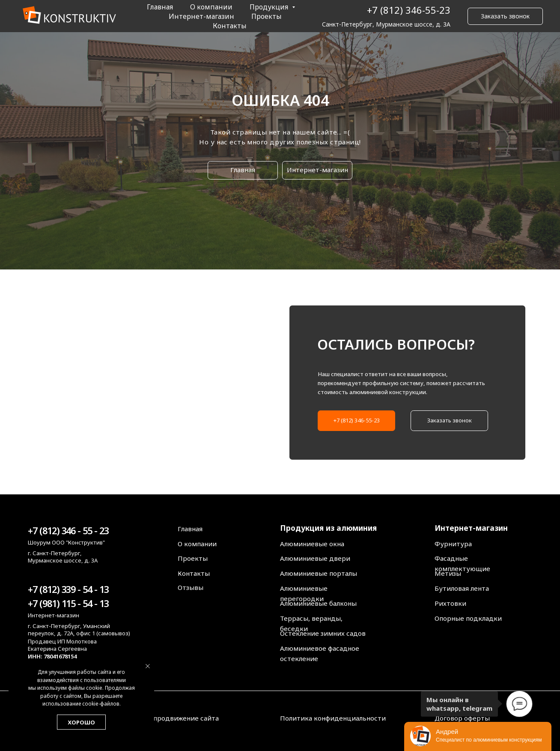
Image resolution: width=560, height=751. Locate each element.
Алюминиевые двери (315, 558)
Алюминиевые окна (312, 544)
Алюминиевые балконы (318, 603)
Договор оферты (462, 718)
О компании (211, 7)
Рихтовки (450, 603)
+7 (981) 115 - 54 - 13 (68, 603)
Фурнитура (453, 544)
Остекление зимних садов (323, 633)
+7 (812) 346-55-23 (409, 10)
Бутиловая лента (462, 588)
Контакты (230, 26)
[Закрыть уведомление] (148, 666)
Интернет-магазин (201, 16)
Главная (160, 7)
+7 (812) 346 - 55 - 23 (68, 531)
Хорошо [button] (81, 722)
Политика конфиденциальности (333, 718)
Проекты (267, 16)
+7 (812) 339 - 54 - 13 (68, 589)
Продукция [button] (270, 7)
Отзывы (191, 587)
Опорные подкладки (468, 618)
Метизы (448, 573)
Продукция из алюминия (328, 528)
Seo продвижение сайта (179, 718)
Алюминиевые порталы (319, 573)
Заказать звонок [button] (505, 16)
